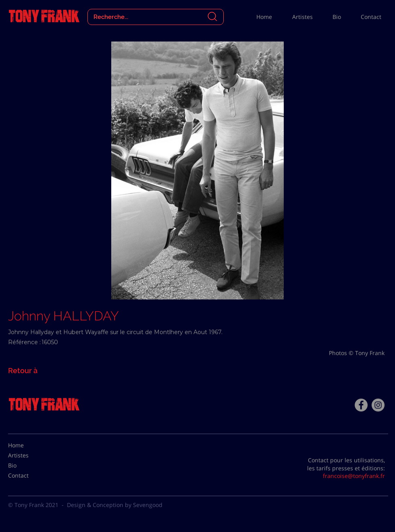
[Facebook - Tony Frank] (361, 405)
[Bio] (28, 465)
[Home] (28, 445)
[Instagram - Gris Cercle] (378, 405)
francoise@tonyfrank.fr (354, 476)
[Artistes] (28, 455)
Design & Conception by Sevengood (115, 505)
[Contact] (28, 476)
